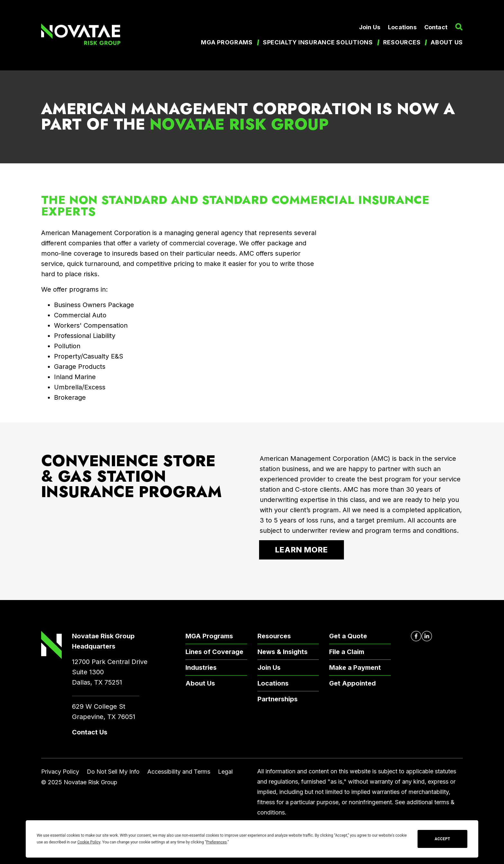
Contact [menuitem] (436, 27)
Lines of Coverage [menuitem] (214, 652)
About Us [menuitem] (200, 683)
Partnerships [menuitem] (278, 699)
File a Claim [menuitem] (347, 652)
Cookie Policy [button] (89, 842)
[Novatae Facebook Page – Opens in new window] (416, 636)
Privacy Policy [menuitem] (60, 772)
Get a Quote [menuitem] (348, 636)
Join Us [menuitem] (370, 27)
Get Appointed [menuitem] (352, 683)
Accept (442, 839)
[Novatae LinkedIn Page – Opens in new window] (427, 636)
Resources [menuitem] (402, 42)
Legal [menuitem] (225, 772)
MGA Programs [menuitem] (227, 42)
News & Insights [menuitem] (283, 652)
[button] (459, 27)
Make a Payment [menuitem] (355, 668)
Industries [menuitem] (201, 668)
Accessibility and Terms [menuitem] (179, 772)
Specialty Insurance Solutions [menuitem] (318, 42)
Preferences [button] (216, 842)
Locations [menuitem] (402, 27)
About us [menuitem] (447, 42)
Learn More (301, 550)
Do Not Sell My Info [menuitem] (113, 772)
